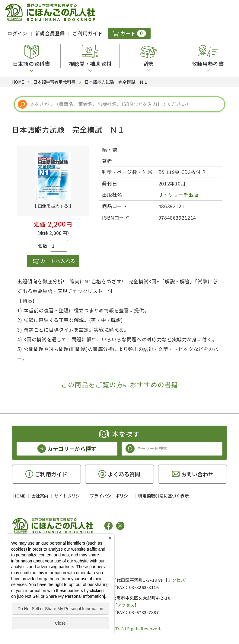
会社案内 (40, 496)
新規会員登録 (50, 33)
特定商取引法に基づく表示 (164, 496)
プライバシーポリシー (111, 496)
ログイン (17, 33)
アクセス (176, 580)
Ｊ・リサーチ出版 (178, 195)
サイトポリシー (69, 496)
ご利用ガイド (88, 33)
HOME (19, 496)
